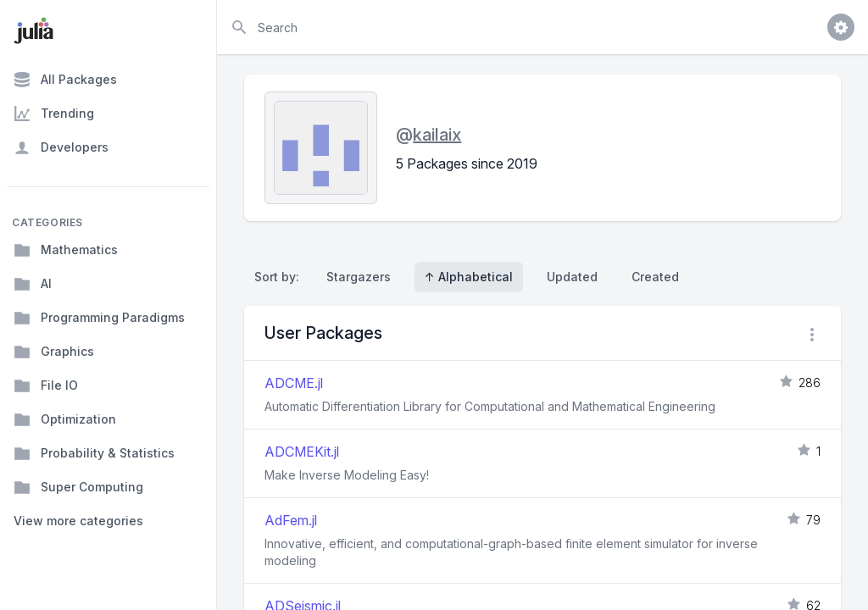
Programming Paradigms (99, 318)
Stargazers (359, 277)
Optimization (65, 419)
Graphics (54, 352)
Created (655, 277)
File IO (46, 385)
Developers (61, 147)
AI (33, 284)
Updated (572, 277)
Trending (54, 114)
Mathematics (66, 250)
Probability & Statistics (94, 453)
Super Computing (78, 487)
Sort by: (280, 277)
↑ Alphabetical (469, 277)
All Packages (65, 80)
